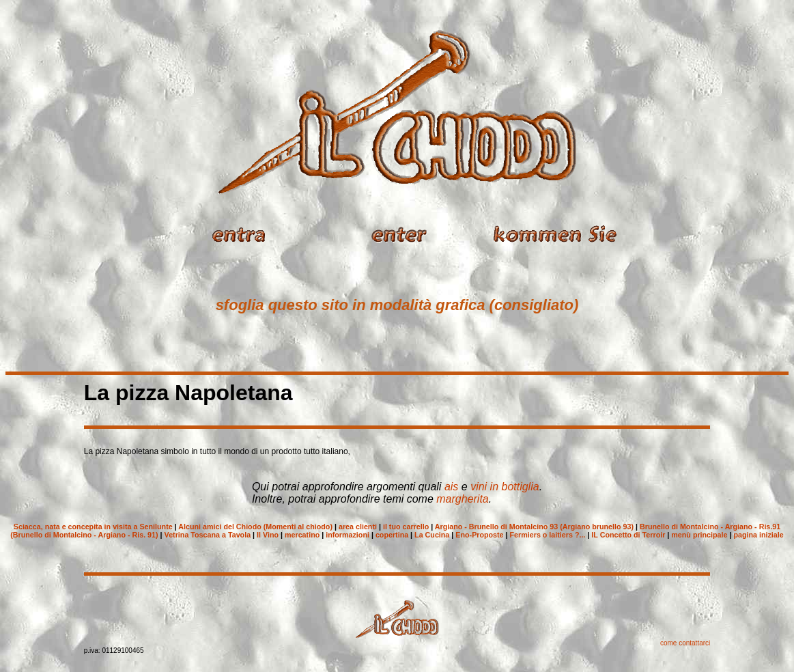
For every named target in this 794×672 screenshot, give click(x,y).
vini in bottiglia (505, 487)
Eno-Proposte (479, 535)
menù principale (699, 535)
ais (451, 487)
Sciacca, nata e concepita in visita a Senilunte (93, 527)
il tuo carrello (406, 527)
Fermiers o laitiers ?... (548, 535)
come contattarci (685, 643)
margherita (462, 499)
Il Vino (268, 535)
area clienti (358, 527)
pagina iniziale (758, 535)
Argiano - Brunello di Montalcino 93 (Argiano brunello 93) (534, 527)
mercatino (302, 535)
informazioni (348, 535)
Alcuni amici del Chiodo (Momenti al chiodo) (255, 527)
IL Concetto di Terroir (628, 535)
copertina (392, 535)
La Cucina (432, 535)
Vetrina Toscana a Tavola (208, 535)
